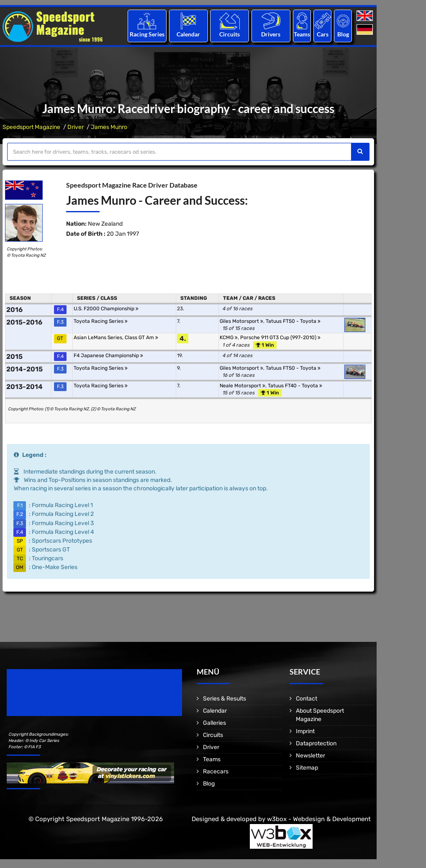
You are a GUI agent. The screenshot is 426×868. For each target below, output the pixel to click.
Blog (343, 34)
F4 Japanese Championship (108, 355)
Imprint (305, 731)
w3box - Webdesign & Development (319, 819)
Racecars (216, 771)
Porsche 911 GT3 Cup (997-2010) (280, 337)
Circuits (230, 34)
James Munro (109, 127)
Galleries (214, 723)
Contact (307, 699)
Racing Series (147, 34)
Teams (302, 34)
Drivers (271, 34)
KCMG (229, 337)
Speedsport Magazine (31, 127)
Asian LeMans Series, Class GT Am (116, 337)
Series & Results (225, 699)
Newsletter (311, 756)
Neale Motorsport (243, 386)
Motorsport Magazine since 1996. (54, 698)
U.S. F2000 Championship (106, 309)
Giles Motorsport (241, 321)
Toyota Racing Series (101, 321)
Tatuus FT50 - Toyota (293, 321)
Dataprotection (316, 743)
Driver (76, 127)
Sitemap (307, 768)
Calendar (188, 34)
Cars (323, 34)
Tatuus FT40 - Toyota (295, 386)
